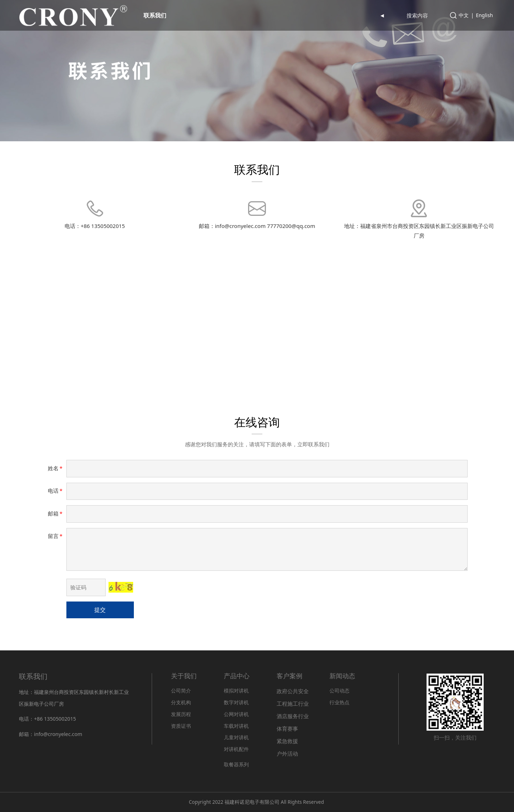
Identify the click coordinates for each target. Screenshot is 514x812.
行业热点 (339, 702)
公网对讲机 (236, 714)
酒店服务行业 (293, 716)
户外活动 (287, 753)
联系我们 (155, 15)
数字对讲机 (236, 702)
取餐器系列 (236, 765)
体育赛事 (287, 729)
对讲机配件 (236, 749)
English (484, 15)
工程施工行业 (293, 704)
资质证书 (181, 726)
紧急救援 (287, 741)
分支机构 (181, 702)
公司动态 (339, 691)
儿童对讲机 (236, 737)
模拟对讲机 (236, 691)
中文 (464, 15)
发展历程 (181, 714)
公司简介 (181, 691)
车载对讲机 (236, 726)
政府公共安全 (293, 691)
